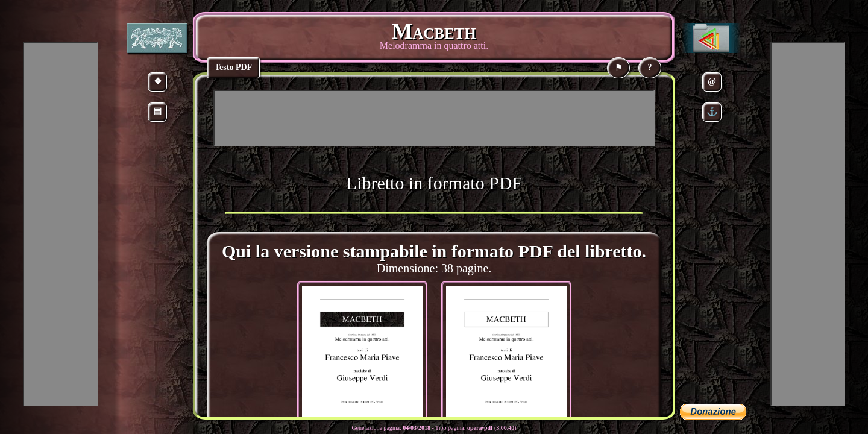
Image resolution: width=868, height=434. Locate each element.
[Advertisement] (434, 118)
